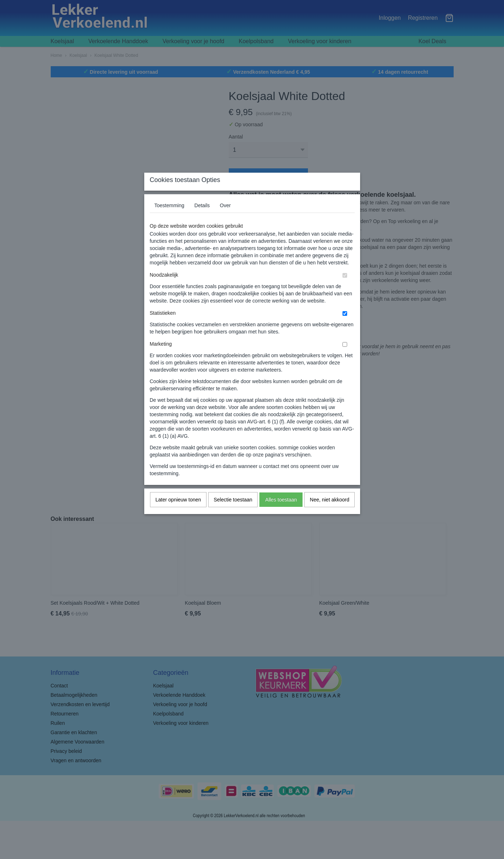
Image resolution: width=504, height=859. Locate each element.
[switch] (345, 289)
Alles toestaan (281, 514)
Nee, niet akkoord (330, 514)
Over (225, 219)
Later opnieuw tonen (178, 514)
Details (202, 219)
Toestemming (169, 219)
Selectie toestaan (233, 514)
